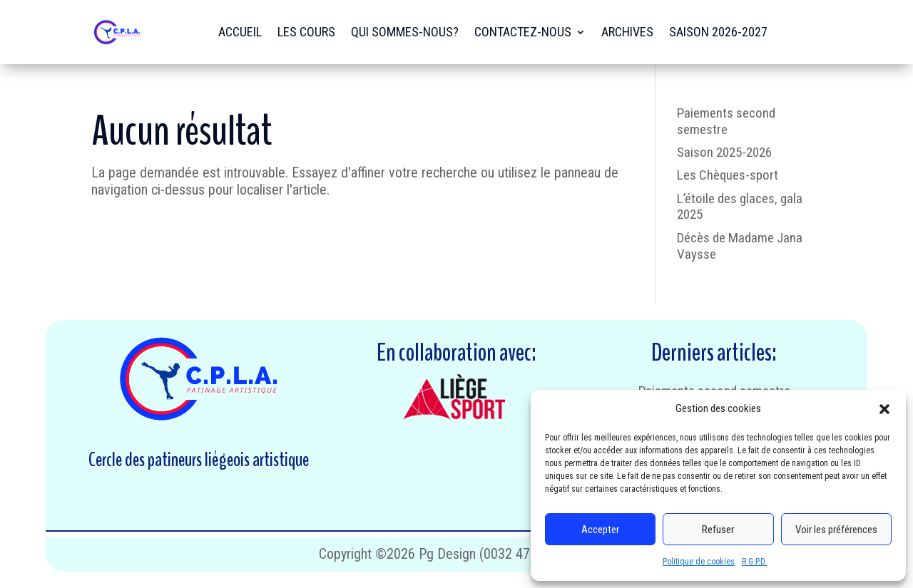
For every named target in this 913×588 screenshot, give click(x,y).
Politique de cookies (699, 562)
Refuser (718, 530)
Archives (627, 32)
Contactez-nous (523, 32)
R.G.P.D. (754, 562)
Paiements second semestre (726, 121)
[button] (884, 409)
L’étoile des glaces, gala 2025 (740, 207)
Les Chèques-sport (728, 175)
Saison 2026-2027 (718, 32)
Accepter (600, 530)
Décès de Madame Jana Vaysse (740, 246)
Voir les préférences (836, 530)
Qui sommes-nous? (405, 32)
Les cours (306, 32)
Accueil (240, 32)
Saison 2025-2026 (724, 152)
